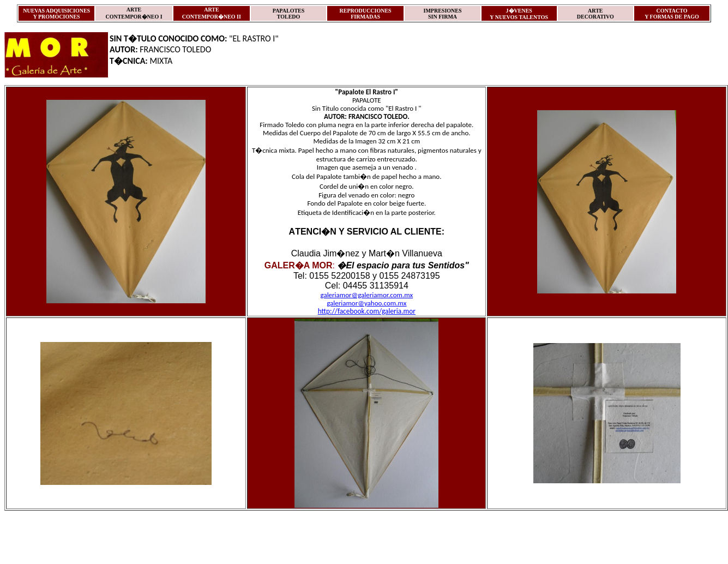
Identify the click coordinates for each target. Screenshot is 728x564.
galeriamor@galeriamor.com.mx (367, 295)
